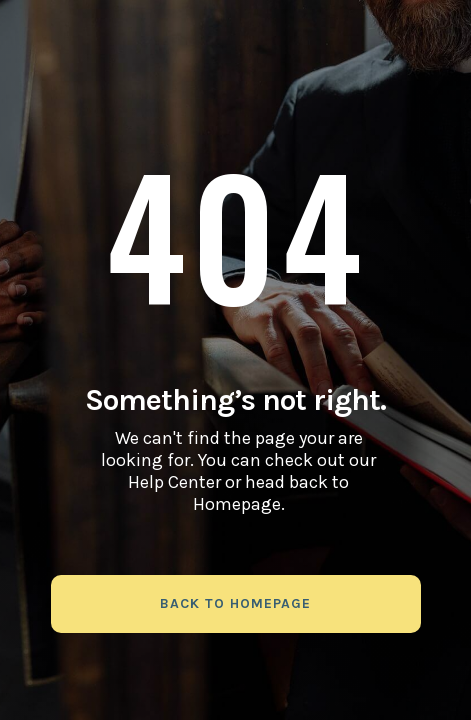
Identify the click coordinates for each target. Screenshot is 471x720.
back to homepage (235, 603)
